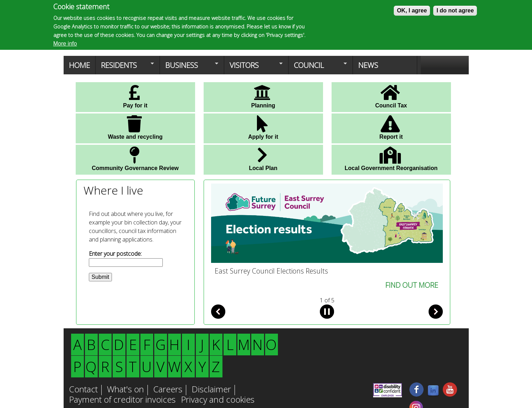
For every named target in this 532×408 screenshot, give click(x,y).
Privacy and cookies (218, 400)
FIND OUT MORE (412, 285)
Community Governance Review (135, 159)
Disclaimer (211, 390)
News (368, 65)
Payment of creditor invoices (122, 400)
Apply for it (263, 128)
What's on (125, 390)
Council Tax (391, 96)
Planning (263, 96)
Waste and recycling (135, 128)
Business (189, 67)
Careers (168, 390)
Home (79, 65)
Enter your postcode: (115, 254)
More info (65, 44)
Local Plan (263, 159)
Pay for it (135, 96)
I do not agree (455, 10)
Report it (391, 128)
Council (318, 67)
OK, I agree (412, 10)
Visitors (253, 67)
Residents (125, 67)
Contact (83, 390)
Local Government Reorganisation (391, 159)
